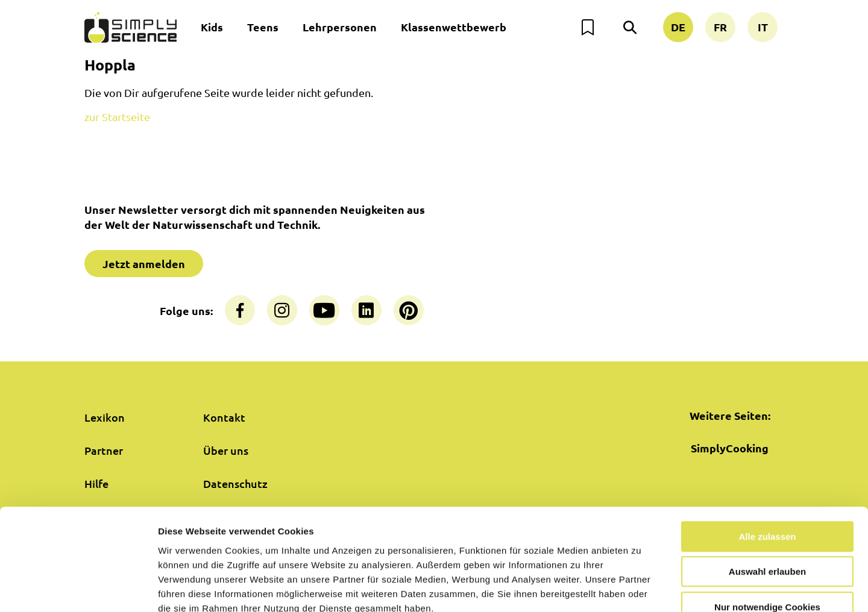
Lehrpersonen (340, 27)
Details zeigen (641, 588)
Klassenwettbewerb (454, 27)
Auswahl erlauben (767, 500)
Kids (212, 27)
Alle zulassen (767, 465)
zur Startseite (117, 117)
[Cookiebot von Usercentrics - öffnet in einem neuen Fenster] (78, 589)
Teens (263, 27)
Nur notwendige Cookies (767, 535)
